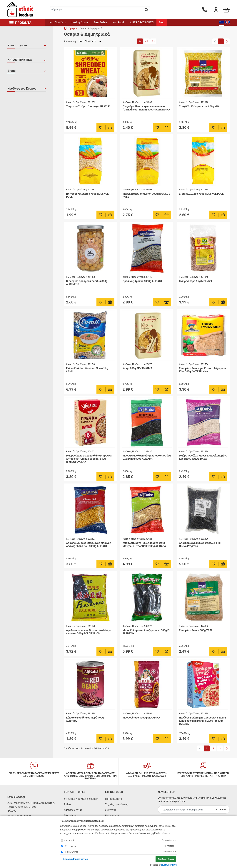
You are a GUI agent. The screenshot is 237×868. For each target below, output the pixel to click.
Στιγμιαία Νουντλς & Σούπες (81, 799)
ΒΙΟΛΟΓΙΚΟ (19, 91)
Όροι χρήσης (113, 815)
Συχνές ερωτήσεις (116, 804)
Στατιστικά (71, 846)
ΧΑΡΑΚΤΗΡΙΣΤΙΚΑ (20, 83)
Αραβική (17, 179)
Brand (12, 105)
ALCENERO (19, 113)
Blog (162, 22)
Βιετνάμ (17, 199)
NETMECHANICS (169, 865)
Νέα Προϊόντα (58, 22)
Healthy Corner (80, 22)
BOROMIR (18, 129)
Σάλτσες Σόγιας (73, 810)
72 (153, 41)
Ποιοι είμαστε (114, 799)
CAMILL (17, 140)
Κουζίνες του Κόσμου (22, 166)
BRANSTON (19, 135)
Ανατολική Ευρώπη (23, 174)
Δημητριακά (19, 58)
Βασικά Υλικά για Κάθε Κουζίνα (25, 192)
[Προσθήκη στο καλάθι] (110, 127)
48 (147, 41)
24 (140, 41)
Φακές (16, 69)
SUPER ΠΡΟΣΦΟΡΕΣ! (141, 22)
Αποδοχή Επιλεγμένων (75, 859)
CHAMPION (19, 145)
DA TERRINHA (20, 156)
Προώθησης (72, 852)
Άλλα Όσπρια (20, 53)
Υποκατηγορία (17, 45)
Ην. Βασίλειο (20, 210)
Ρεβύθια (17, 64)
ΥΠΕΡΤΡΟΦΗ (20, 97)
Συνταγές (111, 810)
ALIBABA (17, 119)
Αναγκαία (70, 841)
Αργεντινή (18, 184)
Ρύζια (67, 804)
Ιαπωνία (17, 215)
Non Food (118, 22)
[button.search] (146, 10)
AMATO (16, 124)
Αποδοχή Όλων (166, 859)
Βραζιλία (17, 204)
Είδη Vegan (71, 815)
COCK (15, 151)
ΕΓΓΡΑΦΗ (221, 810)
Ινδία (15, 221)
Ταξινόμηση (70, 41)
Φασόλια (17, 75)
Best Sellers (101, 22)
